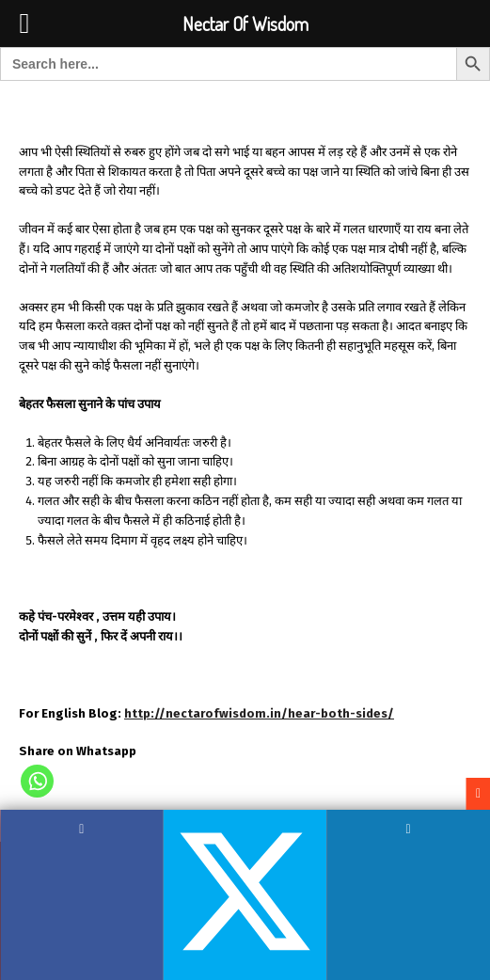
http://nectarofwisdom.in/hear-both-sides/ (259, 713)
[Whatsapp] (37, 781)
